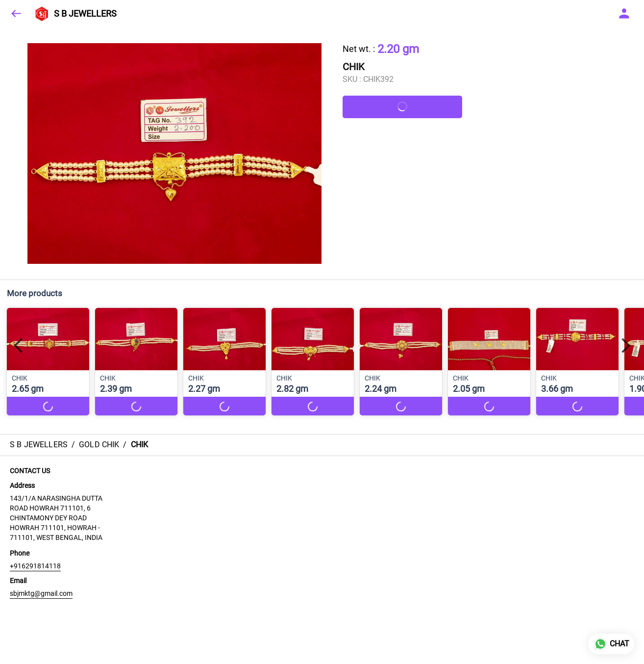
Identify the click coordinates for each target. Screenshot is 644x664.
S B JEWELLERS (85, 14)
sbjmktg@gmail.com (41, 593)
